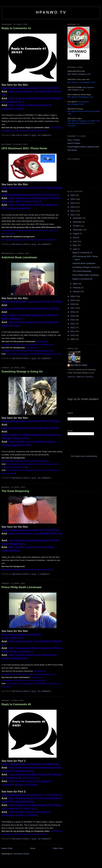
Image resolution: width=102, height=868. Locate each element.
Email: (70, 431)
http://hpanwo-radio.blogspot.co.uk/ (81, 88)
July (75, 237)
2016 (73, 312)
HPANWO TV (51, 12)
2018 (73, 304)
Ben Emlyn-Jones (79, 365)
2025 (73, 199)
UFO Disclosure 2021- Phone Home (24, 148)
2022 (73, 211)
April (75, 249)
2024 (73, 203)
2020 (73, 296)
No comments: (45, 135)
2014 (73, 320)
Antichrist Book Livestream (19, 257)
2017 (73, 308)
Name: (70, 413)
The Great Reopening (15, 491)
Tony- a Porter (74, 140)
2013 (73, 324)
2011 (73, 331)
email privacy (91, 456)
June (75, 241)
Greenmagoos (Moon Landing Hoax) (83, 147)
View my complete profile (80, 377)
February (77, 288)
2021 (73, 215)
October (77, 226)
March (76, 284)
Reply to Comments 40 (16, 704)
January (77, 291)
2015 (73, 316)
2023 (73, 207)
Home (33, 848)
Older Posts (58, 848)
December (78, 218)
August (76, 234)
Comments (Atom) (21, 854)
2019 (73, 300)
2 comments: (44, 574)
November (78, 222)
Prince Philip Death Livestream (22, 587)
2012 (73, 328)
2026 (73, 195)
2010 (73, 335)
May (75, 245)
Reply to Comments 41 (16, 28)
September (78, 230)
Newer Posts (7, 848)
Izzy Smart (72, 150)
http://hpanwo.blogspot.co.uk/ (79, 74)
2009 (73, 339)
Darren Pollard (74, 143)
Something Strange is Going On (22, 372)
